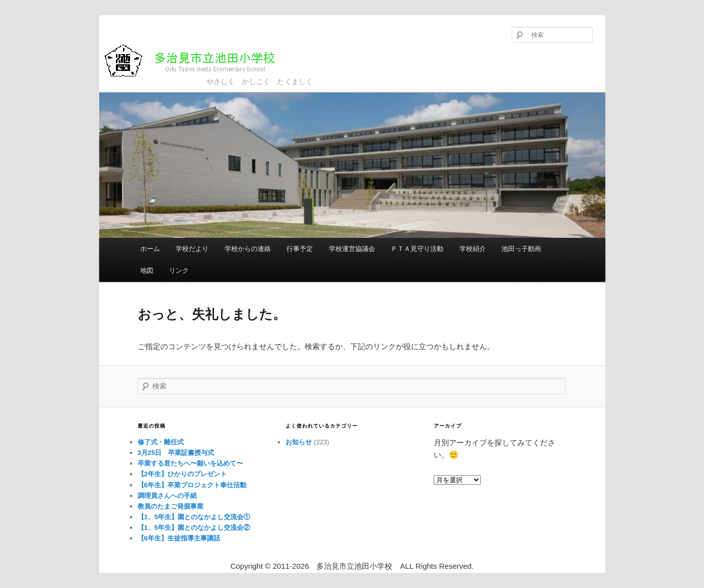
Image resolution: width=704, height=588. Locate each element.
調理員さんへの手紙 (167, 496)
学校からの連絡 (248, 249)
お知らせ (299, 442)
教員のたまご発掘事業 (171, 506)
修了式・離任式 (161, 442)
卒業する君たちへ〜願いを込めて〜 (190, 463)
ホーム (150, 249)
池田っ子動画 (521, 249)
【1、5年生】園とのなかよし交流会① (194, 517)
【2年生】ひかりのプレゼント (182, 474)
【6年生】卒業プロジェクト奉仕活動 (192, 485)
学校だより (192, 249)
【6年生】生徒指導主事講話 (179, 538)
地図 (147, 270)
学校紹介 (473, 249)
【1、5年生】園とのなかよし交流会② (194, 528)
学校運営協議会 (352, 249)
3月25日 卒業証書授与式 (176, 453)
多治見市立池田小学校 (198, 60)
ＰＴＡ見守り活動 (417, 249)
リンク (179, 270)
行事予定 (300, 249)
